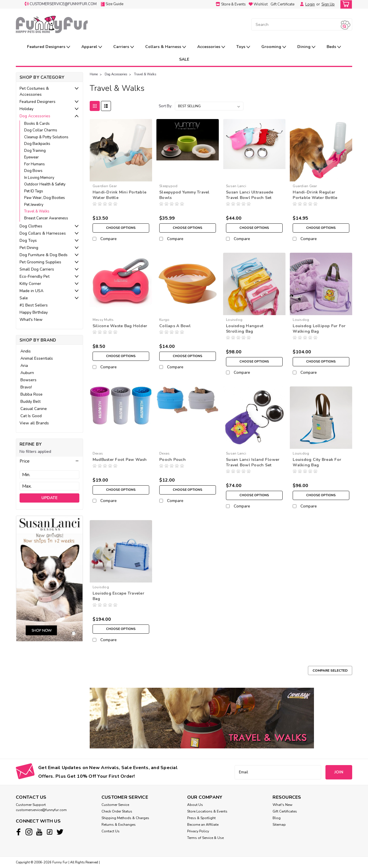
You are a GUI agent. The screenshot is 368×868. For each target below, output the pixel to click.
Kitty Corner (30, 284)
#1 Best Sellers (34, 305)
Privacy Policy (198, 831)
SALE (184, 59)
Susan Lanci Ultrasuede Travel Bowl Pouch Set (250, 195)
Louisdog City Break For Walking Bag (317, 462)
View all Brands (34, 423)
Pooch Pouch (172, 460)
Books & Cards (37, 124)
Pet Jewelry (34, 205)
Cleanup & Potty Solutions (46, 137)
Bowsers (28, 380)
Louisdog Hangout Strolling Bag (245, 329)
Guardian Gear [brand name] (105, 186)
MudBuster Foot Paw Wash (120, 460)
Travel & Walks (37, 211)
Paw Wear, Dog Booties (45, 198)
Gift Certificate (282, 4)
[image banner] (49, 578)
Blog (277, 818)
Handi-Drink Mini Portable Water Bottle (119, 195)
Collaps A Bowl (175, 326)
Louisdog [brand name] (234, 320)
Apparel (92, 47)
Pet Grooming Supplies (40, 262)
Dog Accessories (35, 116)
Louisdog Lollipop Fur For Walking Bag (319, 329)
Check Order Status (117, 811)
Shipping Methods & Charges (125, 818)
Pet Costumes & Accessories (34, 91)
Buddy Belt (30, 402)
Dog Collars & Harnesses (43, 233)
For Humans (34, 164)
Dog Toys (28, 241)
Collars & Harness (166, 47)
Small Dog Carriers (37, 269)
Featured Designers (49, 47)
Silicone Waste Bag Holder (120, 326)
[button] (49, 461)
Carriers (124, 47)
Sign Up (328, 4)
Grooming (274, 47)
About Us (195, 805)
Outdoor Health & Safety (45, 184)
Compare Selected (330, 670)
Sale (24, 298)
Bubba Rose (31, 394)
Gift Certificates (285, 811)
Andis (26, 351)
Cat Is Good (31, 416)
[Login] (300, 4)
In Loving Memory (39, 178)
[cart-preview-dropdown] (345, 4)
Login (310, 4)
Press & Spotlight (201, 818)
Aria (24, 366)
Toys (243, 47)
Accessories (211, 47)
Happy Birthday (34, 312)
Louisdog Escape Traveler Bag (118, 596)
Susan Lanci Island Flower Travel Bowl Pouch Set (253, 462)
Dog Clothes (31, 226)
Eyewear (31, 157)
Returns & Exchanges (119, 825)
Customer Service (115, 805)
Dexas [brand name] (98, 453)
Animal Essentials (37, 358)
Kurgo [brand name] (164, 320)
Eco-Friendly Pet (34, 276)
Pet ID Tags (34, 191)
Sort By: (165, 106)
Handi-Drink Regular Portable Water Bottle (315, 195)
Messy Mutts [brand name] (103, 320)
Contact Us (111, 831)
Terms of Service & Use (205, 838)
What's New (31, 320)
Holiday (26, 109)
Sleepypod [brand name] (168, 186)
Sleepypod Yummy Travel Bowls (184, 195)
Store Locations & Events (207, 811)
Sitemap (279, 825)
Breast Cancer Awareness (46, 218)
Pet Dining (29, 248)
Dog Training (35, 151)
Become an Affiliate (203, 825)
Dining (306, 47)
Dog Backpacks (37, 144)
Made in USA (31, 291)
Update (49, 498)
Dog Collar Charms (41, 130)
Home (94, 74)
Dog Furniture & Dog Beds (44, 255)
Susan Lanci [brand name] (236, 186)
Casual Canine (34, 409)
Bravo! (26, 387)
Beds (334, 47)
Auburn (27, 373)
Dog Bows (33, 171)
